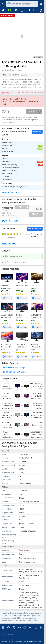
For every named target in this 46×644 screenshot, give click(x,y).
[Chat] (9, 10)
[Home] (3, 10)
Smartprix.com (21, 641)
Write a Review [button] (35, 229)
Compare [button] (37, 131)
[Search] (22, 4)
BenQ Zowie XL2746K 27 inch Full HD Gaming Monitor (22, 346)
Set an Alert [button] (7, 102)
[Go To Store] (11, 209)
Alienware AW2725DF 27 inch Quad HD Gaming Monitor (37, 346)
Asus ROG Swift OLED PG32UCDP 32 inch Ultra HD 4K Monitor (22, 287)
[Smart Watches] (41, 10)
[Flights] (16, 10)
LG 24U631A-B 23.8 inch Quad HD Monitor (36, 316)
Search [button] (34, 111)
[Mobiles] (22, 10)
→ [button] (11, 221)
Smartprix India (7, 634)
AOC (25, 75)
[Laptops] (28, 10)
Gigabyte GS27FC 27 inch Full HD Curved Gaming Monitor (22, 316)
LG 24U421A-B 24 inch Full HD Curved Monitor (7, 346)
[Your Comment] (22, 256)
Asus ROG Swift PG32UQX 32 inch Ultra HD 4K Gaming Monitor (7, 316)
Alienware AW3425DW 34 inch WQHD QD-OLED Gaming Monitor (7, 287)
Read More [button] (39, 87)
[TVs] (35, 10)
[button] (22, 193)
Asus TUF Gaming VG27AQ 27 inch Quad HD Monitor (36, 287)
